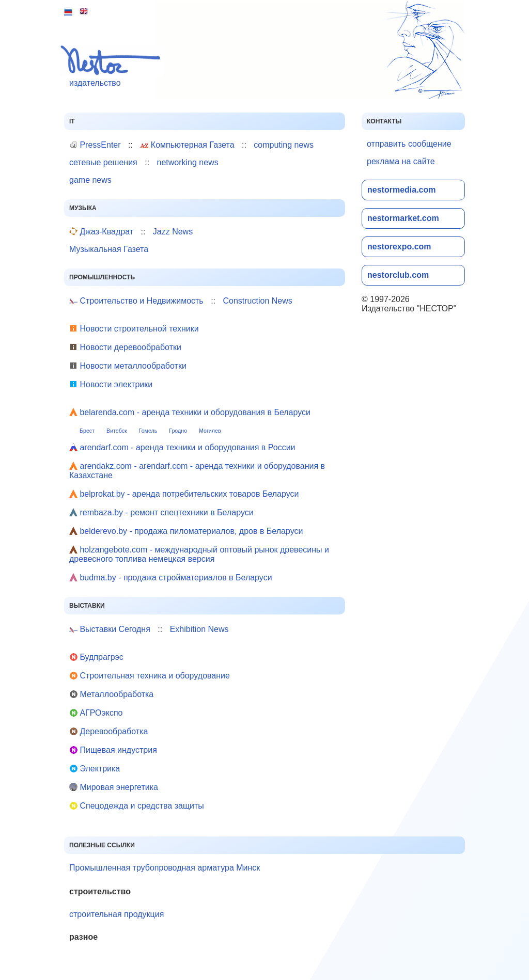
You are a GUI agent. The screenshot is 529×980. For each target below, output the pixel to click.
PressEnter (95, 145)
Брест (87, 431)
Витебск (117, 431)
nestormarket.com (403, 218)
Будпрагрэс (96, 657)
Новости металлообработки (128, 366)
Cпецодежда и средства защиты (137, 806)
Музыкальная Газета (109, 249)
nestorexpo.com (399, 247)
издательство (113, 66)
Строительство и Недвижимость (136, 301)
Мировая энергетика (114, 787)
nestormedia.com (401, 190)
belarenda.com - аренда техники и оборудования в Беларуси (190, 412)
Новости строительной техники (134, 329)
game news (90, 180)
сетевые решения (103, 162)
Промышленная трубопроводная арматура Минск (165, 868)
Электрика (95, 769)
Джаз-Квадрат (101, 232)
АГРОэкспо (96, 713)
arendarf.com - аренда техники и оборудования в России (182, 447)
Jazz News (173, 232)
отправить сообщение (409, 144)
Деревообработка (108, 731)
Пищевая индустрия (113, 750)
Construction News (257, 301)
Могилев (210, 431)
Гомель (148, 431)
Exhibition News (199, 629)
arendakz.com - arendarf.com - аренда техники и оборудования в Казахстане (197, 471)
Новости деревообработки (125, 347)
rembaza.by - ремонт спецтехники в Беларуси (161, 512)
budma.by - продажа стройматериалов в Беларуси (171, 578)
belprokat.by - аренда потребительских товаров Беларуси (184, 494)
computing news (284, 145)
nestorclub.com (398, 275)
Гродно (178, 431)
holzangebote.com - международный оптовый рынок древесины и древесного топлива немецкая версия (199, 554)
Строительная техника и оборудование (150, 676)
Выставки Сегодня (110, 629)
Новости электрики (111, 384)
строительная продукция (116, 914)
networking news (188, 162)
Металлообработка (111, 694)
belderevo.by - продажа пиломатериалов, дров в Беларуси (186, 531)
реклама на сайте (401, 161)
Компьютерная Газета (187, 145)
